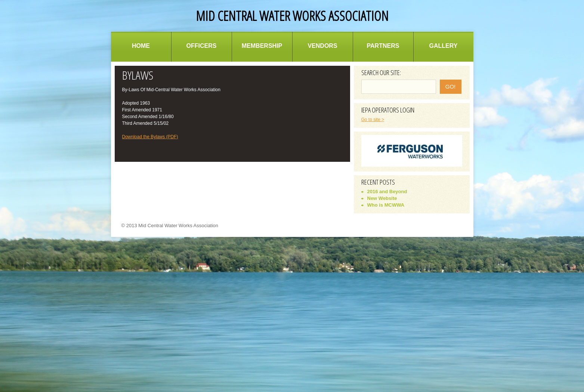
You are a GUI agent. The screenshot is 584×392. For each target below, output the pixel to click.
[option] (412, 151)
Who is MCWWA (386, 205)
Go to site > (373, 120)
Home (141, 46)
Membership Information (262, 52)
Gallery (444, 46)
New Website (382, 198)
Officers (202, 46)
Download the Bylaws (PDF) (150, 137)
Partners (383, 46)
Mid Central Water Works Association (292, 16)
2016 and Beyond (387, 192)
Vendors (322, 46)
